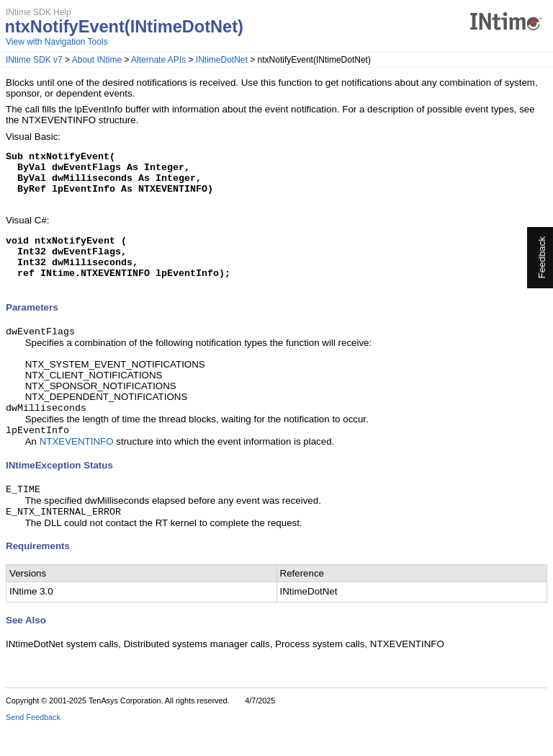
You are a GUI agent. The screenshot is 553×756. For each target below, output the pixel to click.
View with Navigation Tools (57, 42)
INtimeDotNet (222, 60)
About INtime (97, 60)
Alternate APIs (158, 60)
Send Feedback (33, 746)
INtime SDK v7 (34, 60)
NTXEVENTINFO (77, 467)
